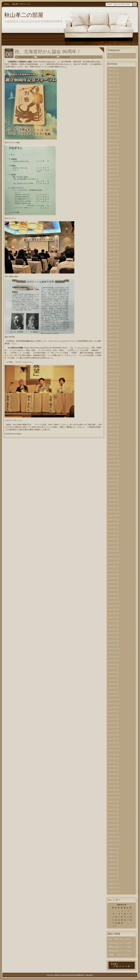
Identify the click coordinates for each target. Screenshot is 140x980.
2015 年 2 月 (113, 594)
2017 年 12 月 (114, 461)
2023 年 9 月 (113, 191)
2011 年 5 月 (113, 770)
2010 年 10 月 (114, 798)
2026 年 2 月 (113, 77)
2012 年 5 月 (113, 723)
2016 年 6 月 (113, 531)
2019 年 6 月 (113, 390)
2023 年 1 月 (113, 222)
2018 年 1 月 (113, 457)
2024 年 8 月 (113, 148)
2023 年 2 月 (113, 218)
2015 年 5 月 (113, 582)
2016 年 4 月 (113, 539)
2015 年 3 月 (113, 590)
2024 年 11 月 (114, 136)
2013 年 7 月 (113, 668)
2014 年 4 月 (113, 633)
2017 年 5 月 (113, 488)
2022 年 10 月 (114, 234)
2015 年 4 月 (113, 586)
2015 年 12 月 (114, 555)
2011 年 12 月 (114, 743)
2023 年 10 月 (114, 187)
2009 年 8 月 (113, 852)
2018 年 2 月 (113, 453)
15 (119, 917)
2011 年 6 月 (113, 766)
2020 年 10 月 (114, 328)
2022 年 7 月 (113, 245)
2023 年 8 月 (113, 195)
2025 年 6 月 (113, 108)
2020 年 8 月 (113, 336)
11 (128, 914)
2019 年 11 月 (114, 371)
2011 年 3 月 (113, 778)
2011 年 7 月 (113, 762)
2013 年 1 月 (113, 692)
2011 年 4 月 (113, 774)
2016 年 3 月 (113, 543)
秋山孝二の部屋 (24, 15)
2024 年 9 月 (113, 144)
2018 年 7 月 (113, 433)
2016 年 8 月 (113, 523)
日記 (54, 57)
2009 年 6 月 (113, 860)
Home (6, 4)
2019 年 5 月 (113, 394)
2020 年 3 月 (113, 355)
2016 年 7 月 (113, 527)
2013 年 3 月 (113, 684)
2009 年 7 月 (113, 856)
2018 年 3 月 (113, 449)
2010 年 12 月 (114, 790)
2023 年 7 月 (113, 199)
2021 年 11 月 (114, 277)
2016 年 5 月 (113, 535)
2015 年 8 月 (113, 570)
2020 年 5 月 (113, 347)
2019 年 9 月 (113, 379)
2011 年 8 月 (113, 758)
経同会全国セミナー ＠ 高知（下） (120, 944)
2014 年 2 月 (113, 641)
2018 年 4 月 (113, 445)
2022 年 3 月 (113, 261)
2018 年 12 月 (114, 414)
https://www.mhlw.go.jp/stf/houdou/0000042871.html (46, 348)
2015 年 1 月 (113, 598)
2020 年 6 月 (113, 343)
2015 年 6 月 (113, 578)
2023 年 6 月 (113, 202)
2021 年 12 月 (114, 273)
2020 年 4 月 (113, 351)
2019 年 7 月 (113, 386)
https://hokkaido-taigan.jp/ (44, 62)
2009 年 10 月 (114, 845)
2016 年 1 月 (113, 551)
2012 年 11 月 (114, 700)
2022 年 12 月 (114, 226)
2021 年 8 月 (113, 289)
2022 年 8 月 (113, 242)
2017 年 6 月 (113, 484)
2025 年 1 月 (113, 128)
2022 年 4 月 (113, 257)
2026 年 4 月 (113, 69)
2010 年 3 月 (113, 825)
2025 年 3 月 (113, 120)
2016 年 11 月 (114, 512)
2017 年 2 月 (113, 500)
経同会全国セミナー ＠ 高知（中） (120, 947)
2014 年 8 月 (113, 617)
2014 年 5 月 (113, 629)
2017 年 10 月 (114, 469)
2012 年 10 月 (114, 704)
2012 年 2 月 (113, 735)
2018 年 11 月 (114, 418)
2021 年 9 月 (113, 285)
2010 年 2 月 (113, 829)
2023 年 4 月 (113, 210)
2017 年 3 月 (113, 496)
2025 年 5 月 (113, 112)
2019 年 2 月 (113, 406)
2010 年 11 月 (114, 794)
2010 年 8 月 (113, 805)
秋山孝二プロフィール (21, 4)
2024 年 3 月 (113, 167)
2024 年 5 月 (113, 159)
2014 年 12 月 (114, 602)
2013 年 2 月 (113, 688)
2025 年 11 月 (114, 89)
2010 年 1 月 (113, 833)
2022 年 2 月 (113, 265)
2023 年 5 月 (113, 206)
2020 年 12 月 (114, 320)
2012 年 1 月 (113, 739)
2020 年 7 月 (113, 339)
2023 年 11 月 (114, 183)
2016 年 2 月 (113, 547)
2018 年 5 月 (113, 441)
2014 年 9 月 (113, 614)
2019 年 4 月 (113, 398)
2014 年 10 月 (114, 610)
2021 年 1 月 (113, 316)
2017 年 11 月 (114, 465)
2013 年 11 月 (114, 653)
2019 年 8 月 (113, 383)
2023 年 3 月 (113, 214)
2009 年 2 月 (113, 876)
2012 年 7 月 (113, 715)
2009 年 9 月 (113, 848)
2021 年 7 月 (113, 292)
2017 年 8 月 (113, 477)
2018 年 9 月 (113, 426)
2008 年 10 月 (114, 892)
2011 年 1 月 (113, 786)
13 (113, 917)
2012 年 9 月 (113, 708)
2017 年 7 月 (113, 480)
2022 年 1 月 (113, 269)
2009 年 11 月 (114, 841)
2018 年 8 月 (113, 430)
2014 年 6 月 (113, 625)
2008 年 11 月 (114, 888)
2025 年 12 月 (114, 85)
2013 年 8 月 (113, 664)
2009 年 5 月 (113, 864)
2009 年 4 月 (113, 868)
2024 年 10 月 (114, 140)
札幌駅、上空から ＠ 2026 (119, 955)
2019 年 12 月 (114, 367)
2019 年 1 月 (113, 410)
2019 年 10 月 (114, 375)
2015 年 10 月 (114, 563)
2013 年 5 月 (113, 676)
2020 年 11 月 (114, 324)
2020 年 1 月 (113, 363)
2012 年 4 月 (113, 727)
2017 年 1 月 (113, 504)
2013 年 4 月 (113, 680)
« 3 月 (114, 926)
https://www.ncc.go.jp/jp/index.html (61, 341)
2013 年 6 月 (113, 672)
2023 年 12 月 (114, 179)
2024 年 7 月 (113, 152)
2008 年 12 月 (114, 884)
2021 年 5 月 (113, 300)
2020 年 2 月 (113, 359)
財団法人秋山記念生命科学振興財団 (69, 975)
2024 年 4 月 (113, 163)
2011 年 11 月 (114, 747)
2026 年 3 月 (113, 73)
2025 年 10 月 (114, 93)
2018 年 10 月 (114, 422)
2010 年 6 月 (113, 813)
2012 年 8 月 (113, 711)
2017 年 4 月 (113, 492)
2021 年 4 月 (113, 304)
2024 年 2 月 (113, 171)
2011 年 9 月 (113, 755)
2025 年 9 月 (113, 97)
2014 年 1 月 (113, 645)
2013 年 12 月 (114, 649)
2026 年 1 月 (113, 81)
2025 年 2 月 (113, 124)
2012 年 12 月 (114, 696)
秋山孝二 (90, 975)
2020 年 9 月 (113, 332)
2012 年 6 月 (113, 719)
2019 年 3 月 (113, 402)
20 (113, 920)
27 (113, 923)
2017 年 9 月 (113, 473)
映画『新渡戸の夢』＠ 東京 (120, 939)
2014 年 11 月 (114, 606)
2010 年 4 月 (113, 821)
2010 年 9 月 (113, 801)
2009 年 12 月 (114, 837)
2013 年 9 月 (113, 661)
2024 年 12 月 (114, 132)
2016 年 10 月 (114, 516)
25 (128, 920)
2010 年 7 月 (113, 809)
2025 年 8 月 (113, 101)
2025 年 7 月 (113, 105)
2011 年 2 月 (113, 782)
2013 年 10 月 (114, 657)
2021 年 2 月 (113, 312)
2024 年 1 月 (113, 175)
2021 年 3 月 (113, 308)
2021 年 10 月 (114, 281)
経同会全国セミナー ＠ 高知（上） (120, 951)
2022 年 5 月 (113, 253)
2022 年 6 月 (113, 249)
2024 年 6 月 (113, 155)
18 (128, 917)
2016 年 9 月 (113, 520)
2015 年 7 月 (113, 574)
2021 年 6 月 (113, 296)
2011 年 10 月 (114, 751)
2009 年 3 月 (113, 872)
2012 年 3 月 (113, 731)
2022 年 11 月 (114, 230)
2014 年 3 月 (113, 637)
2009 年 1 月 (113, 880)
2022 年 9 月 (113, 238)
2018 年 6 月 (113, 437)
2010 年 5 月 (113, 817)
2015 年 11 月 (114, 559)
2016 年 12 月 (114, 508)
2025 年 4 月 (113, 116)
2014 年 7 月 (113, 621)
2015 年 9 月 (113, 567)
